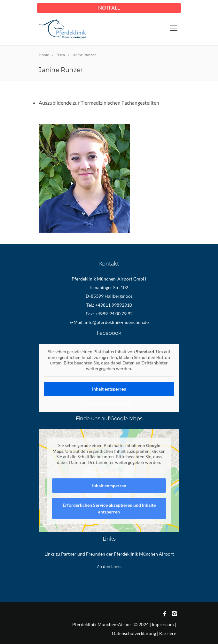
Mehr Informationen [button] (109, 473)
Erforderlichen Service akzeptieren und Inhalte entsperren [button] (109, 508)
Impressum (163, 624)
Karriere (168, 633)
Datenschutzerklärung (134, 633)
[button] (12, 633)
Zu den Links (109, 566)
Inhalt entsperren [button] (109, 389)
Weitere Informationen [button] (109, 404)
